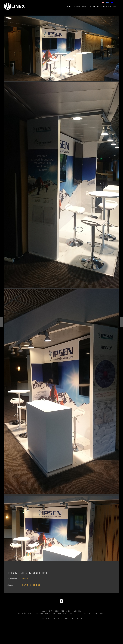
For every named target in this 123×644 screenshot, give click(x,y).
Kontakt (112, 7)
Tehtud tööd (98, 7)
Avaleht (69, 7)
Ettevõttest (82, 7)
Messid (25, 578)
